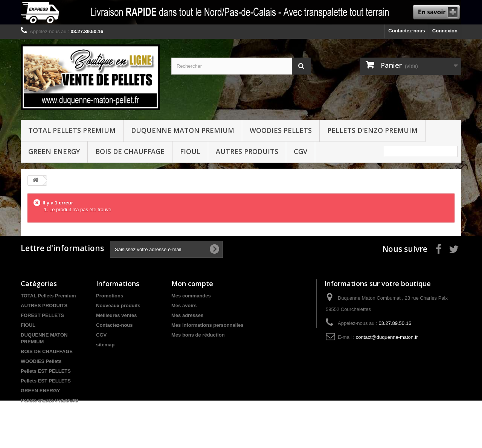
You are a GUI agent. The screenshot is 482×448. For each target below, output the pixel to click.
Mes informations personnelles (207, 325)
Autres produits (247, 151)
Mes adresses (187, 315)
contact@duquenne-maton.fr (387, 337)
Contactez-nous (407, 31)
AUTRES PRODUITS (44, 306)
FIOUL (190, 151)
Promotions (110, 296)
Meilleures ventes (116, 315)
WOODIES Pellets (281, 130)
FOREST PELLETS (42, 315)
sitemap (105, 345)
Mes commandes (191, 296)
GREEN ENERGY (54, 151)
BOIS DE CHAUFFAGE (130, 151)
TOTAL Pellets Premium (72, 130)
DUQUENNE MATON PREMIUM (183, 130)
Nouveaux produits (118, 306)
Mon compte (192, 283)
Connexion (445, 31)
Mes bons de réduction (198, 335)
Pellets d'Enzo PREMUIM (372, 130)
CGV (300, 151)
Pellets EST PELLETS (46, 371)
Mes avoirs (184, 306)
